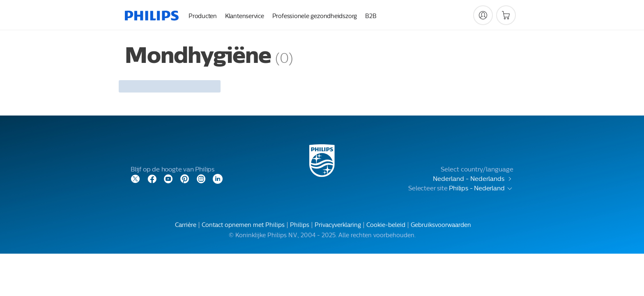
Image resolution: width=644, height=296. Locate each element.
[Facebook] (152, 178)
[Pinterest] (185, 178)
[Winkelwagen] (506, 15)
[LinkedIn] (218, 178)
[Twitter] (136, 178)
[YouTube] (168, 178)
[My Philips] (483, 15)
